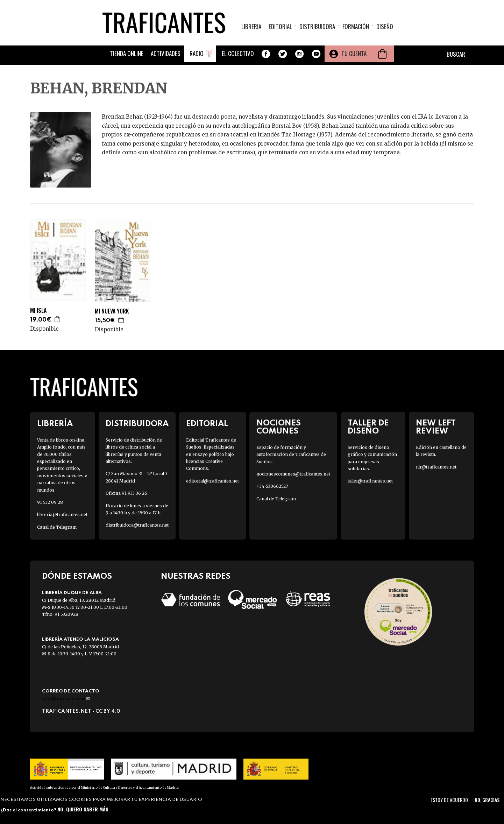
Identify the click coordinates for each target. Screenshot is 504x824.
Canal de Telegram (57, 527)
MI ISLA (38, 311)
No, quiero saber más (83, 809)
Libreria (251, 26)
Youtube (316, 54)
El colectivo (238, 53)
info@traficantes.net (66, 699)
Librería (55, 424)
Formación (356, 26)
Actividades (166, 53)
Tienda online (127, 53)
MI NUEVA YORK (112, 311)
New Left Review (436, 427)
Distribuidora (317, 26)
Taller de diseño (368, 427)
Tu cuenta (354, 53)
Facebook (266, 54)
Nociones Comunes (279, 427)
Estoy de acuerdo (449, 800)
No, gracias (487, 800)
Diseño (385, 26)
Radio (197, 53)
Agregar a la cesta (58, 319)
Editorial (280, 26)
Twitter (283, 54)
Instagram (299, 54)
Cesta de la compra (382, 54)
